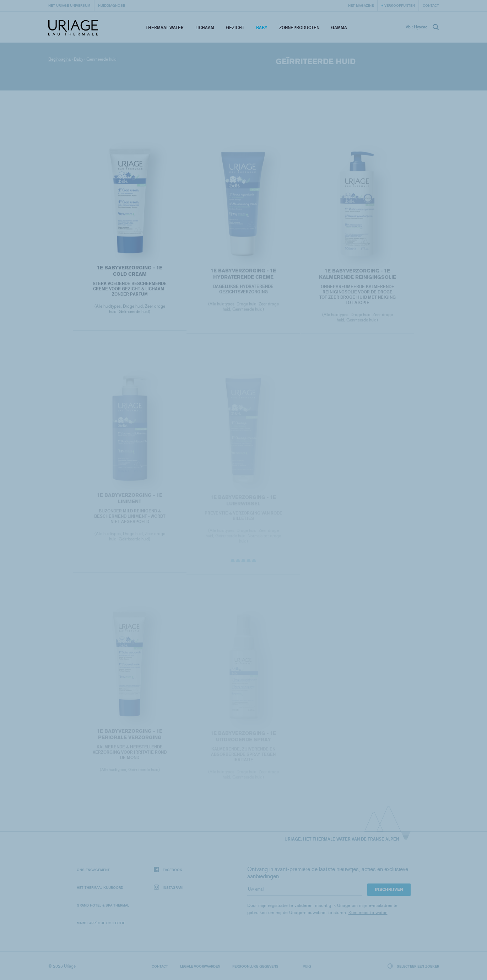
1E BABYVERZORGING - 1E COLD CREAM (130, 272)
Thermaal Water (165, 27)
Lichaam (205, 27)
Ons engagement (93, 870)
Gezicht (235, 27)
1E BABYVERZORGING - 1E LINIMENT (130, 500)
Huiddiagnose (112, 5)
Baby (262, 27)
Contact (431, 5)
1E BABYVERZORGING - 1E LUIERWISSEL (243, 503)
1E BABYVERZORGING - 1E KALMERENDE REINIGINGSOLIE (357, 276)
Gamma (339, 27)
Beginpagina (59, 59)
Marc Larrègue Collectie (101, 923)
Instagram (168, 888)
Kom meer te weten (368, 912)
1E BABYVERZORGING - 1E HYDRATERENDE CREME (243, 276)
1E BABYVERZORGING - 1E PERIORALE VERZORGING (130, 736)
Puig (307, 966)
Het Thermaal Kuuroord (100, 887)
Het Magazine (361, 5)
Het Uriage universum (69, 5)
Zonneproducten (299, 27)
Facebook (168, 870)
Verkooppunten (400, 5)
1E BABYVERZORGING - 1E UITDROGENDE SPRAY (243, 739)
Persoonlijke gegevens (255, 966)
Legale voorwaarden (200, 966)
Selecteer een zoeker (413, 966)
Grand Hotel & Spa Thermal (103, 905)
